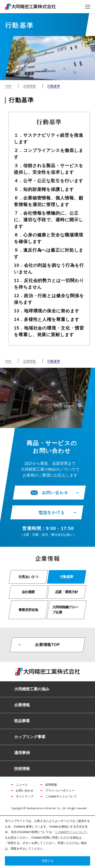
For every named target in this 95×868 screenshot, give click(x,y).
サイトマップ (25, 796)
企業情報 (29, 86)
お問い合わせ (25, 791)
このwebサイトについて (61, 796)
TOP (8, 86)
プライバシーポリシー (60, 791)
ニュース (22, 785)
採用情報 (51, 785)
